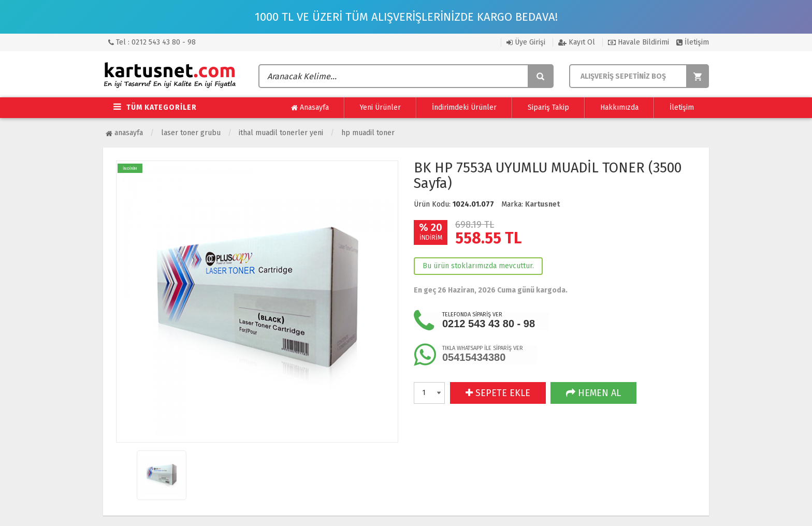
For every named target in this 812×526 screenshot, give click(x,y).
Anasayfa (310, 108)
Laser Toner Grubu (191, 133)
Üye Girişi (526, 42)
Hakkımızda (619, 107)
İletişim (693, 42)
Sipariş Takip (548, 107)
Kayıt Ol (577, 42)
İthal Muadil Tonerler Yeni (281, 133)
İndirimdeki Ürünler (464, 107)
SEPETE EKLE (498, 393)
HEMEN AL (593, 393)
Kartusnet (542, 204)
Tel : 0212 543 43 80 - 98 (152, 42)
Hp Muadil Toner (368, 133)
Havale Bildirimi (639, 42)
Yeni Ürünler (380, 107)
